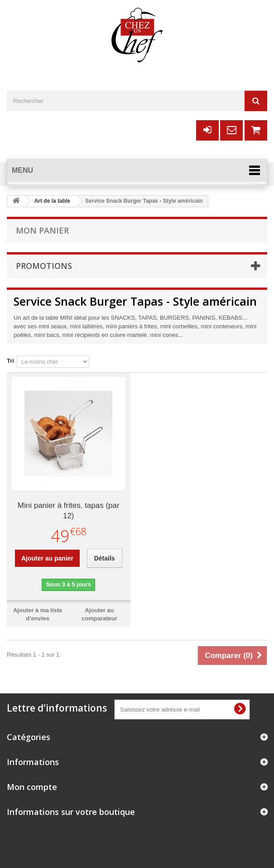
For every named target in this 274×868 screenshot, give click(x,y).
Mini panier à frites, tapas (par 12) (69, 511)
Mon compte (32, 787)
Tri (10, 361)
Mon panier (42, 230)
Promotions (44, 266)
